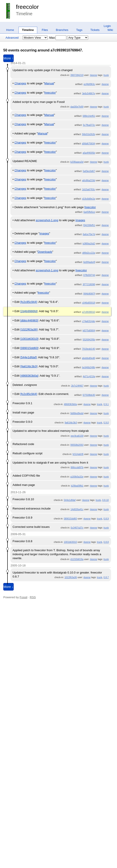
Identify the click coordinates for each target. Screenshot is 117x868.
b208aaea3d (77, 162)
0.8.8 (106, 542)
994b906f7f (89, 294)
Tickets (95, 30)
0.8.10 (106, 500)
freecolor (27, 7)
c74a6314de (89, 321)
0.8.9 (106, 519)
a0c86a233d (89, 180)
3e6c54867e (89, 93)
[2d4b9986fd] (29, 311)
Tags (79, 30)
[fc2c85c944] (29, 302)
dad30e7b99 (77, 107)
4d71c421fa (89, 376)
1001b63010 (70, 542)
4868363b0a (70, 404)
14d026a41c (77, 509)
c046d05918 (89, 303)
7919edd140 (88, 349)
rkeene (94, 75)
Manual (49, 83)
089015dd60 (70, 519)
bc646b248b (89, 367)
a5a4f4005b (89, 153)
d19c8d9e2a (89, 199)
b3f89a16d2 (89, 243)
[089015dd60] (29, 348)
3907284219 (77, 75)
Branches (62, 30)
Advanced (12, 38)
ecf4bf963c (89, 84)
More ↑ (8, 58)
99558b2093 (77, 445)
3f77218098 (89, 284)
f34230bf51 (89, 225)
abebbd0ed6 (88, 358)
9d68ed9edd (77, 413)
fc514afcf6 (78, 454)
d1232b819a (77, 559)
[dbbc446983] (29, 320)
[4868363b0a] (29, 376)
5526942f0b (89, 340)
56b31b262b (88, 134)
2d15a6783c (89, 189)
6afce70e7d (89, 234)
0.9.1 (106, 404)
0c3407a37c (77, 528)
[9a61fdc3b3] (29, 366)
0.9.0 (106, 423)
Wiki (110, 30)
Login (107, 26)
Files (45, 30)
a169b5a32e (77, 477)
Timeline (28, 30)
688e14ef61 (89, 116)
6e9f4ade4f (89, 262)
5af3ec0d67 (89, 171)
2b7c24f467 (77, 386)
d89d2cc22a (89, 253)
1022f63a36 (71, 577)
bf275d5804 (89, 330)
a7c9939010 (89, 312)
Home (10, 30)
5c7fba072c (89, 125)
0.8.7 (106, 577)
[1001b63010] (29, 339)
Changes (20, 83)
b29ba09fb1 (77, 486)
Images (80, 220)
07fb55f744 (89, 275)
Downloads (45, 252)
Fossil (23, 597)
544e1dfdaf (70, 500)
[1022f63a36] (29, 329)
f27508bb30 (89, 395)
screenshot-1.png (47, 220)
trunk (106, 75)
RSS (33, 597)
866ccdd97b (77, 467)
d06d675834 (88, 143)
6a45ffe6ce (89, 212)
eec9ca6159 (77, 436)
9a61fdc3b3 (71, 423)
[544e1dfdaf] (28, 357)
